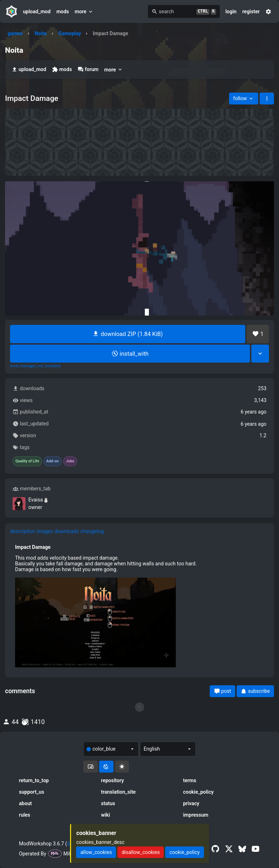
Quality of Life (27, 461)
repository (112, 780)
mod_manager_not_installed (35, 366)
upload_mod (37, 11)
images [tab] (45, 531)
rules (25, 815)
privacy (191, 803)
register (251, 11)
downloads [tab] (66, 531)
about (25, 803)
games (15, 33)
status (108, 803)
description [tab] (23, 531)
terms (190, 780)
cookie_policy (198, 792)
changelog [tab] (92, 531)
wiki (105, 815)
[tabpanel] (139, 606)
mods (63, 11)
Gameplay (70, 33)
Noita (41, 33)
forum (88, 69)
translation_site (118, 792)
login (231, 11)
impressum (196, 815)
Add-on (53, 461)
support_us (32, 792)
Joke (70, 461)
